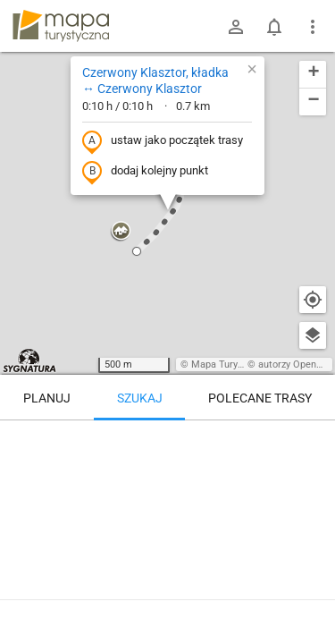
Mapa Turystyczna (231, 364)
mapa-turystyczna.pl (61, 26)
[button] (121, 232)
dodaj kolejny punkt (145, 172)
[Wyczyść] (313, 440)
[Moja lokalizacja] (313, 300)
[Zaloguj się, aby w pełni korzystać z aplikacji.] (312, 595)
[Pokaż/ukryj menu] (313, 27)
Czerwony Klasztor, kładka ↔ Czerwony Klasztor (155, 80)
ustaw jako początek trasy (163, 141)
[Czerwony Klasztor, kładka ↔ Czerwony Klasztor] (167, 496)
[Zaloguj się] (236, 27)
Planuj (47, 398)
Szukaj (140, 398)
